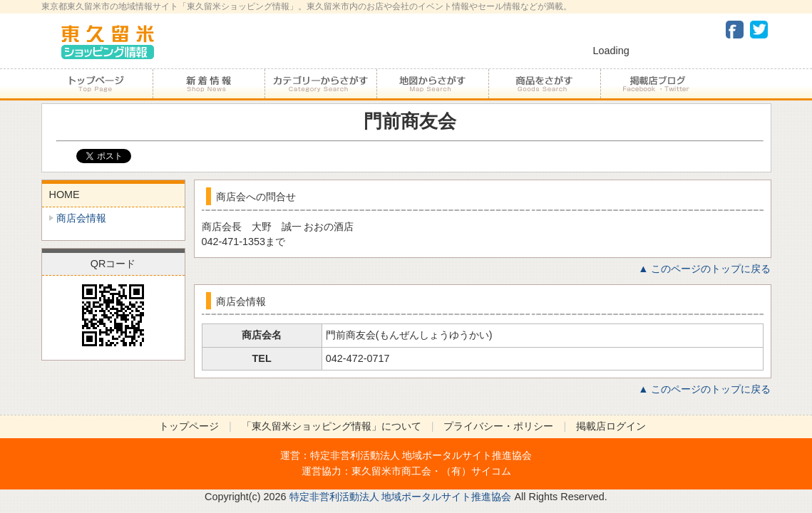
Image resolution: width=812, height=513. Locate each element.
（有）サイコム (476, 471)
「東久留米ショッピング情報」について (332, 426)
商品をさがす (544, 84)
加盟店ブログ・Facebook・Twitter (656, 84)
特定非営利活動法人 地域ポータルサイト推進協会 (421, 455)
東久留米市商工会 (391, 471)
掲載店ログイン (611, 426)
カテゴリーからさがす (320, 84)
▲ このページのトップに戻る (704, 269)
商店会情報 (81, 218)
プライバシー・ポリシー (498, 426)
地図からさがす (432, 84)
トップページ (97, 84)
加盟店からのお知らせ (209, 84)
